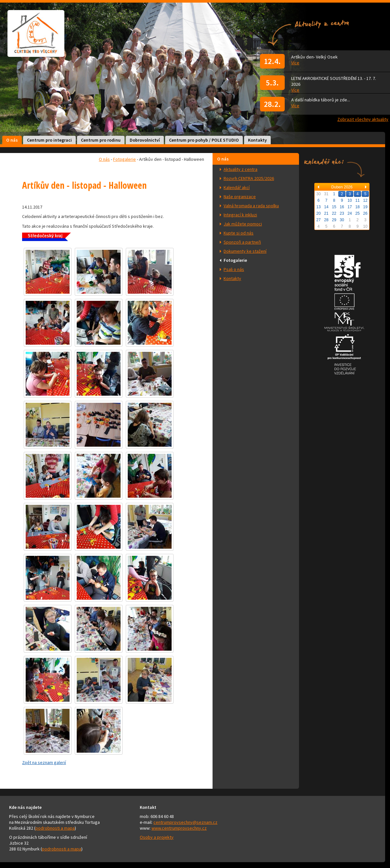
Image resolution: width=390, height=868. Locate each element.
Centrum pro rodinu (101, 140)
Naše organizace (240, 197)
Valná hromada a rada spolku (251, 206)
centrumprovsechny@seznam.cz (185, 822)
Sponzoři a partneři (242, 242)
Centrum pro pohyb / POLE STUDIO (204, 140)
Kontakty (257, 140)
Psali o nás (234, 269)
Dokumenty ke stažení (245, 251)
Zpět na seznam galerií (44, 762)
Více (295, 63)
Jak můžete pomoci (243, 224)
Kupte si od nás (239, 233)
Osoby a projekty (157, 837)
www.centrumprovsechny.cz (179, 828)
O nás (12, 140)
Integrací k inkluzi (240, 215)
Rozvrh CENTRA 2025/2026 (249, 178)
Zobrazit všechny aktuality (363, 119)
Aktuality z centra (240, 169)
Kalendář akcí (237, 187)
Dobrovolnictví (145, 140)
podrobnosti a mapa (55, 828)
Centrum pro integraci (49, 140)
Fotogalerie (235, 260)
